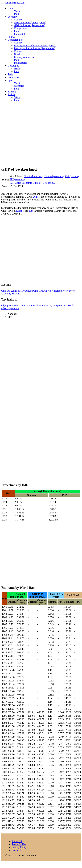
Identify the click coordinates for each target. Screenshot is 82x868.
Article (11, 94)
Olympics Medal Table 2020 (16, 306)
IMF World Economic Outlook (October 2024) (33, 183)
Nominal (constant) (54, 176)
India (17, 14)
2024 (36, 197)
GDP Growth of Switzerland (48, 291)
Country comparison (25, 57)
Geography (13, 66)
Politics (12, 37)
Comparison (20, 28)
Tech (10, 74)
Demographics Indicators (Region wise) (35, 48)
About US (17, 841)
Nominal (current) (33, 176)
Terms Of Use (19, 844)
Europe (20, 211)
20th (31, 211)
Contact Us (17, 850)
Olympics (19, 86)
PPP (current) (72, 176)
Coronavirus (14, 77)
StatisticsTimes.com (15, 3)
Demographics (15, 40)
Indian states (20, 34)
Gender (18, 54)
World (17, 11)
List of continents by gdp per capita (49, 306)
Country (18, 20)
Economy (13, 17)
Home (11, 8)
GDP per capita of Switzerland (17, 291)
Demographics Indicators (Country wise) (35, 45)
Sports (11, 80)
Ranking (12, 92)
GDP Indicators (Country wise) (30, 22)
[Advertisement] (30, 134)
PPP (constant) (17, 179)
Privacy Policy (19, 847)
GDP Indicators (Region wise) (30, 25)
